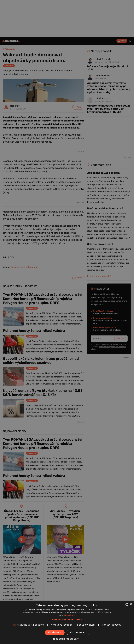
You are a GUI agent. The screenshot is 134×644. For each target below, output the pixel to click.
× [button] (131, 604)
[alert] (67, 322)
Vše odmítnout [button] (78, 633)
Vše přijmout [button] (55, 633)
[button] (67, 619)
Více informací (70, 615)
